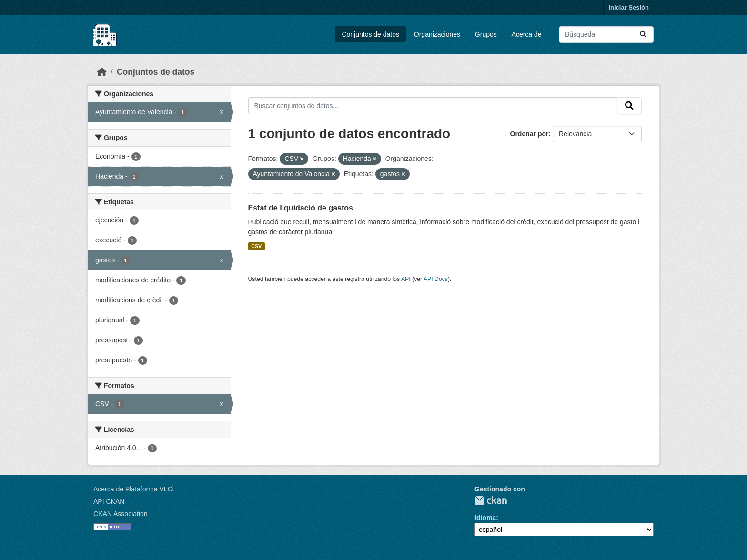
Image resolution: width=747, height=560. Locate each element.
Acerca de (527, 34)
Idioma (485, 518)
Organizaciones (437, 34)
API (406, 279)
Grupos (486, 34)
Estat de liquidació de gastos (301, 208)
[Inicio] (102, 72)
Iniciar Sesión (629, 7)
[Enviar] (643, 35)
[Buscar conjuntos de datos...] (606, 35)
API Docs (436, 279)
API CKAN (109, 501)
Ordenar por (530, 134)
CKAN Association (121, 514)
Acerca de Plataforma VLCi (134, 489)
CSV (256, 246)
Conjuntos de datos (370, 34)
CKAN (491, 500)
